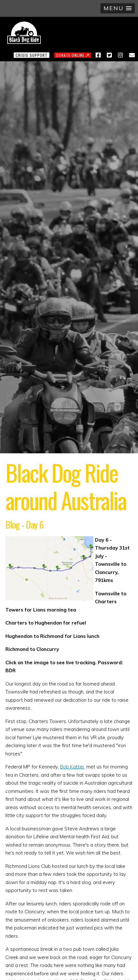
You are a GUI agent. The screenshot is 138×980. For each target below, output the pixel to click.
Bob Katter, (73, 767)
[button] (118, 8)
